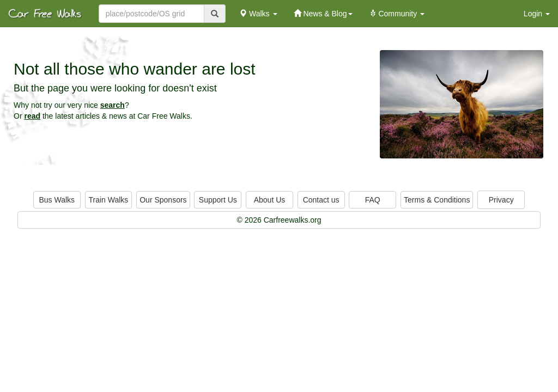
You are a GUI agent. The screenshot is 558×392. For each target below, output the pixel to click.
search (113, 105)
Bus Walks (57, 200)
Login (537, 14)
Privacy (501, 200)
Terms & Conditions (437, 200)
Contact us (321, 200)
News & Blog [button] (323, 14)
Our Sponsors (163, 200)
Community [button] (397, 14)
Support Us (218, 200)
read (32, 116)
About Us (270, 200)
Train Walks (109, 200)
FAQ (373, 200)
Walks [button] (258, 14)
